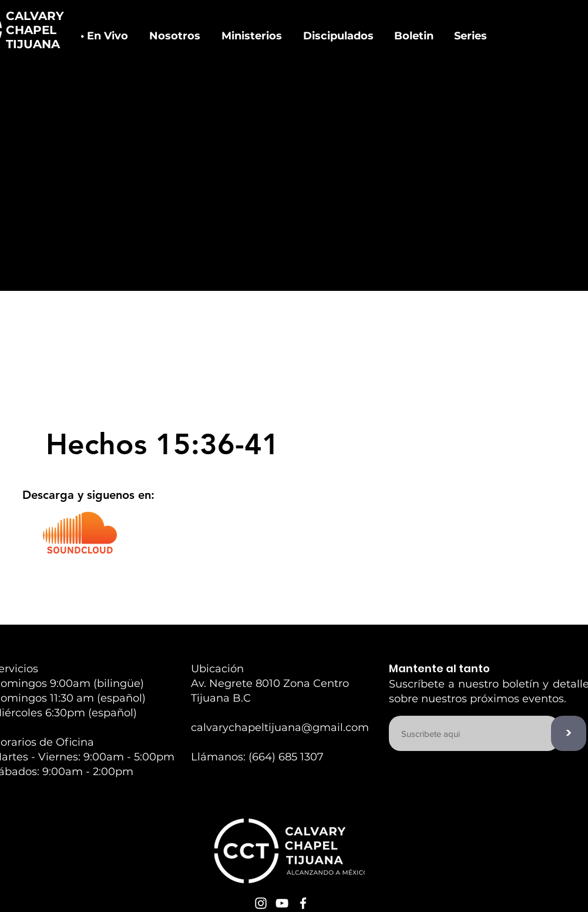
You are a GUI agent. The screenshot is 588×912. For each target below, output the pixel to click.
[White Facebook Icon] (303, 903)
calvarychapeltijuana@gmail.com (280, 727)
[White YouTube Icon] (282, 903)
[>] (569, 733)
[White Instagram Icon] (261, 903)
